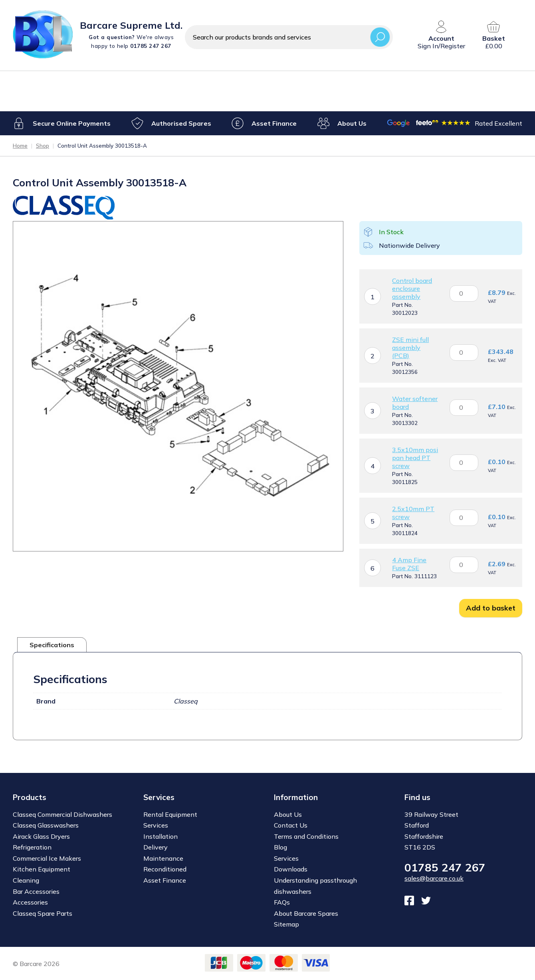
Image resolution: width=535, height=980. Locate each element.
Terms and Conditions (306, 836)
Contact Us (291, 825)
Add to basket (491, 608)
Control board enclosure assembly (412, 288)
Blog (280, 847)
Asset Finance (274, 123)
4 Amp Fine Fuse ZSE (409, 564)
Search (380, 37)
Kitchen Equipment (42, 869)
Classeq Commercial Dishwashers (62, 814)
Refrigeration (32, 847)
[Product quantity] (464, 293)
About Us (352, 123)
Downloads (291, 869)
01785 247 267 (445, 867)
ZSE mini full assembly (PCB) (410, 348)
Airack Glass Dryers (41, 836)
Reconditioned (165, 869)
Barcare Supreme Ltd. (131, 25)
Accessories (30, 902)
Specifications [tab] (52, 645)
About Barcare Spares (306, 913)
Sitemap (286, 924)
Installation (160, 836)
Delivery (156, 847)
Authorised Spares (181, 123)
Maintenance (163, 858)
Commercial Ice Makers (47, 858)
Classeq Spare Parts (43, 913)
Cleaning (26, 880)
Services (156, 825)
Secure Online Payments (72, 123)
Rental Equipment (170, 814)
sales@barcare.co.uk (434, 878)
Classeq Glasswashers (46, 825)
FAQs (282, 902)
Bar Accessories (36, 891)
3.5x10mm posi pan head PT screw (415, 458)
